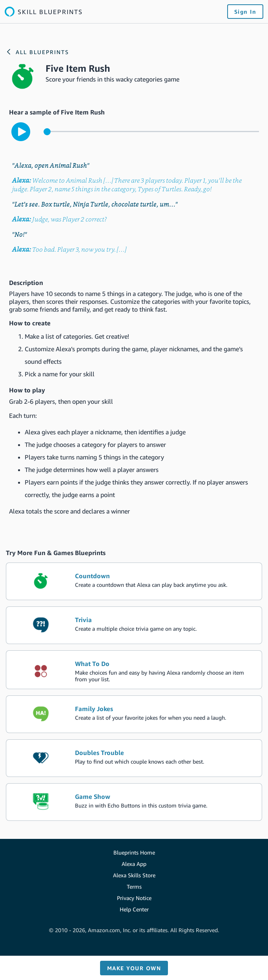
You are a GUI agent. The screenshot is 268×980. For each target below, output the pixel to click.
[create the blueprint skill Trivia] (134, 625)
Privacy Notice (134, 898)
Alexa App (134, 864)
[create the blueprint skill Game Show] (134, 802)
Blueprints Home (134, 852)
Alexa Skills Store (134, 875)
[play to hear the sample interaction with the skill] (21, 132)
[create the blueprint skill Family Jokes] (134, 714)
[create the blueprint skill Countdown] (134, 581)
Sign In (245, 12)
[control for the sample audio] (151, 132)
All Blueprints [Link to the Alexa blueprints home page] (42, 52)
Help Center (134, 909)
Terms (134, 887)
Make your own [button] (134, 968)
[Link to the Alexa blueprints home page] (44, 12)
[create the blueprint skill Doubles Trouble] (134, 758)
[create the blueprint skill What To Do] (134, 670)
